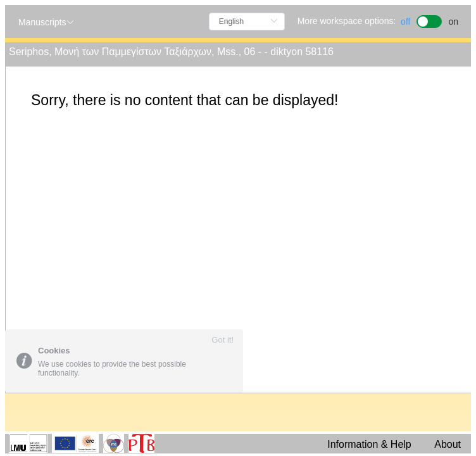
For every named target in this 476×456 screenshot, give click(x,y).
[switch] (429, 20)
